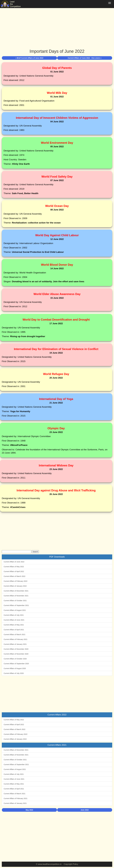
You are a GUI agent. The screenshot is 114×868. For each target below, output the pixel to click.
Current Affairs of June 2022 (14, 562)
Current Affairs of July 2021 (14, 615)
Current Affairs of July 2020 (14, 673)
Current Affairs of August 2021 (15, 610)
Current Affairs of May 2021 (14, 625)
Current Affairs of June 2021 (14, 620)
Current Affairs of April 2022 (14, 571)
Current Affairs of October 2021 (15, 601)
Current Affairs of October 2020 (15, 659)
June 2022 (85, 810)
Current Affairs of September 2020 (16, 664)
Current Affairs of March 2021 (15, 634)
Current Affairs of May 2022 (14, 567)
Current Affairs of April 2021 (14, 630)
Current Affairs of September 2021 (16, 605)
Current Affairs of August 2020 (15, 668)
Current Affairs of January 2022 (15, 586)
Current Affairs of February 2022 (16, 581)
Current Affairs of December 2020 (16, 649)
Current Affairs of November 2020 (16, 654)
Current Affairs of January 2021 (15, 644)
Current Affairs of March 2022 (15, 576)
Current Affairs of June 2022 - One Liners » (85, 58)
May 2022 (29, 810)
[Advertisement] (57, 26)
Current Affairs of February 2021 (16, 639)
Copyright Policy (71, 864)
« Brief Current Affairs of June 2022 (29, 58)
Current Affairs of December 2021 (16, 591)
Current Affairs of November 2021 (16, 596)
